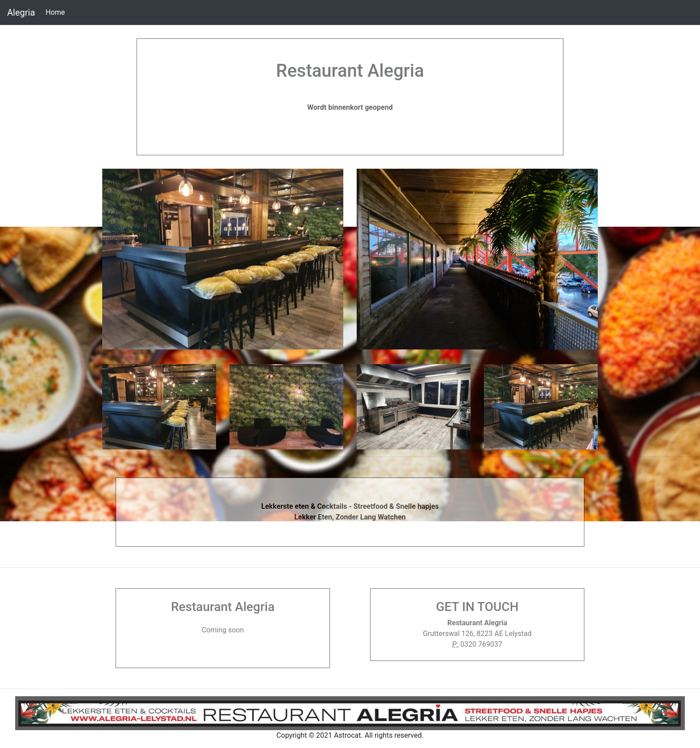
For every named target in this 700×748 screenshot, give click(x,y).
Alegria (21, 12)
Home (57, 12)
